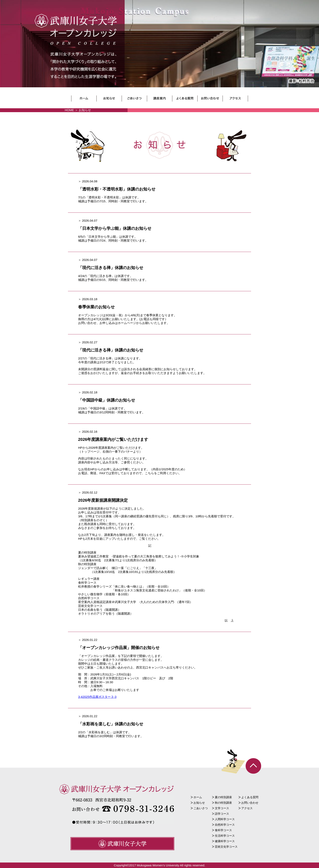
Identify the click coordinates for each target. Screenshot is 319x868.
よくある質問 (250, 797)
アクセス (247, 808)
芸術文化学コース (226, 847)
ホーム (198, 797)
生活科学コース (225, 836)
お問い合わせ (250, 803)
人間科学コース (225, 819)
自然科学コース (225, 825)
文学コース (222, 808)
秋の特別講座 (223, 803)
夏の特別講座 (223, 797)
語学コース (222, 814)
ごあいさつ (201, 808)
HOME (69, 110)
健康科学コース (225, 841)
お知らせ (199, 803)
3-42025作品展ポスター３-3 (97, 697)
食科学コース (223, 830)
